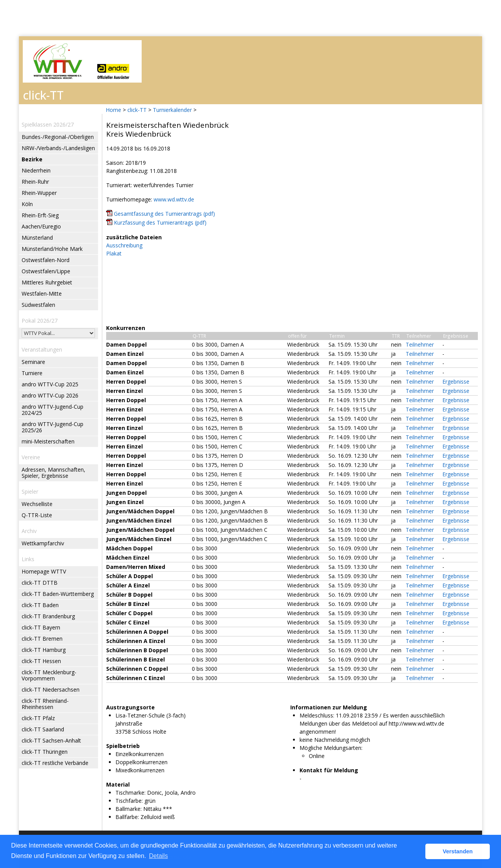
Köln (27, 204)
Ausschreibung (124, 245)
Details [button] (158, 856)
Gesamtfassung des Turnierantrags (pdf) (164, 214)
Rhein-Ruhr (35, 182)
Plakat (114, 253)
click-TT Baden (40, 605)
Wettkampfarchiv (43, 543)
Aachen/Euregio (41, 226)
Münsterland (37, 238)
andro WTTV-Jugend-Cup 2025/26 (52, 427)
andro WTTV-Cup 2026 (50, 395)
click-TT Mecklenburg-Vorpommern (49, 675)
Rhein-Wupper (39, 193)
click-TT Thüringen (45, 752)
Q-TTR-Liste (37, 515)
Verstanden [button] (458, 851)
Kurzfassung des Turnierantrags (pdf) (160, 222)
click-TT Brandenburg (48, 616)
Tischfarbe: (129, 801)
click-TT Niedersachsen (51, 689)
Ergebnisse (456, 382)
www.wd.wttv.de (174, 199)
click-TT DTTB (40, 583)
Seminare (33, 362)
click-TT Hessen (41, 661)
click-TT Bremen (42, 639)
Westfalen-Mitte (42, 294)
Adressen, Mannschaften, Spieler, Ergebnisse (53, 473)
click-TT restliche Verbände (55, 763)
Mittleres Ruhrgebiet (47, 282)
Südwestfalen (38, 305)
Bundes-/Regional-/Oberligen (58, 137)
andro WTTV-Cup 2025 (50, 384)
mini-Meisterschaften (48, 441)
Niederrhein (36, 170)
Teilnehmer (420, 344)
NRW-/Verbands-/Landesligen (58, 148)
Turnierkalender (172, 110)
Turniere (32, 373)
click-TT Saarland (43, 729)
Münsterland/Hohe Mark (52, 249)
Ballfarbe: (127, 817)
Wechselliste (37, 504)
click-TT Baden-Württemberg (58, 594)
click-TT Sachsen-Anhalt (51, 740)
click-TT (137, 110)
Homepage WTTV (44, 571)
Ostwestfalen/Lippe (46, 271)
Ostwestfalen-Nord (46, 260)
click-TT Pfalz (38, 718)
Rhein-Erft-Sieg (40, 215)
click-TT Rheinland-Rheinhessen (45, 704)
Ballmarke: (129, 809)
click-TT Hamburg (44, 650)
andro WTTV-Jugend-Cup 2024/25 (52, 410)
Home (113, 110)
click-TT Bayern (41, 627)
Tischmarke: (130, 793)
